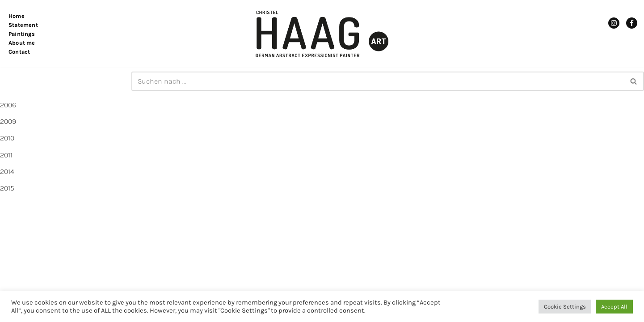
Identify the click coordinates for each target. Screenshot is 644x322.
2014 (7, 172)
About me (22, 43)
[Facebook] (632, 23)
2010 (7, 138)
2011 (6, 155)
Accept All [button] (614, 307)
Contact (19, 52)
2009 (8, 121)
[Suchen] (378, 81)
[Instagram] (614, 23)
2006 (8, 105)
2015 (7, 188)
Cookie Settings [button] (565, 307)
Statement (23, 25)
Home (17, 16)
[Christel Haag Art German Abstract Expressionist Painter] (322, 34)
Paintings (22, 34)
